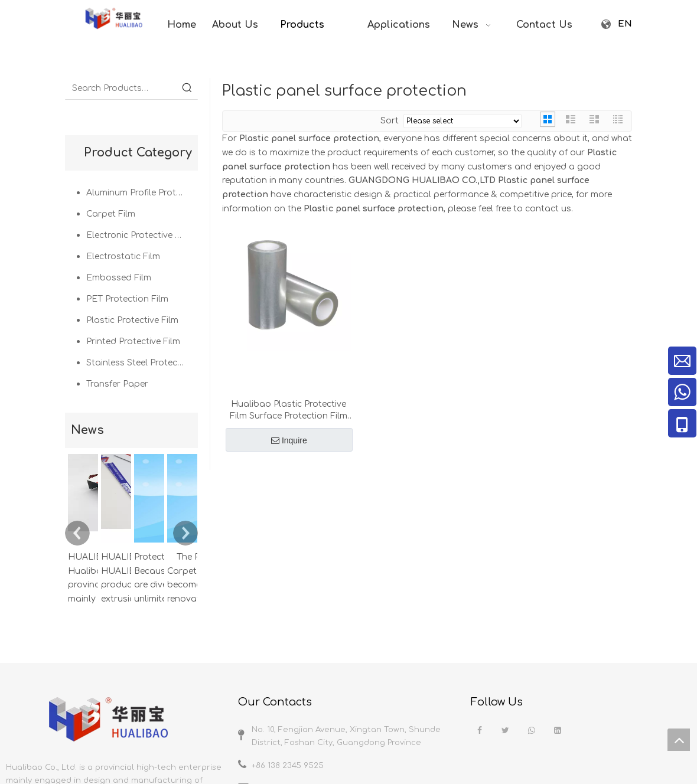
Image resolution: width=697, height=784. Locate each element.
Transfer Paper (117, 384)
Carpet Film (111, 214)
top (679, 740)
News (630, 716)
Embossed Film (119, 278)
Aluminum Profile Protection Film (142, 193)
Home (455, 716)
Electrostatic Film (123, 257)
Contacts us (672, 716)
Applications (587, 716)
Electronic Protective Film (139, 235)
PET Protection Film (127, 299)
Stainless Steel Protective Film (142, 363)
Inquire (289, 440)
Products (535, 716)
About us (492, 716)
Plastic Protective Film (132, 320)
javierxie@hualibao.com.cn (305, 646)
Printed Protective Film (133, 342)
